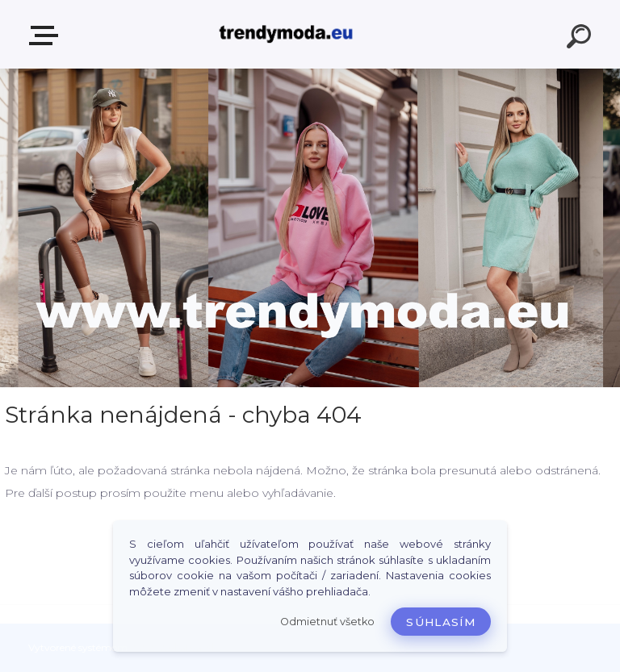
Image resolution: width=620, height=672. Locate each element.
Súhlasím (441, 622)
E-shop (47, 35)
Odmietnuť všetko (327, 622)
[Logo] (286, 34)
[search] (581, 39)
